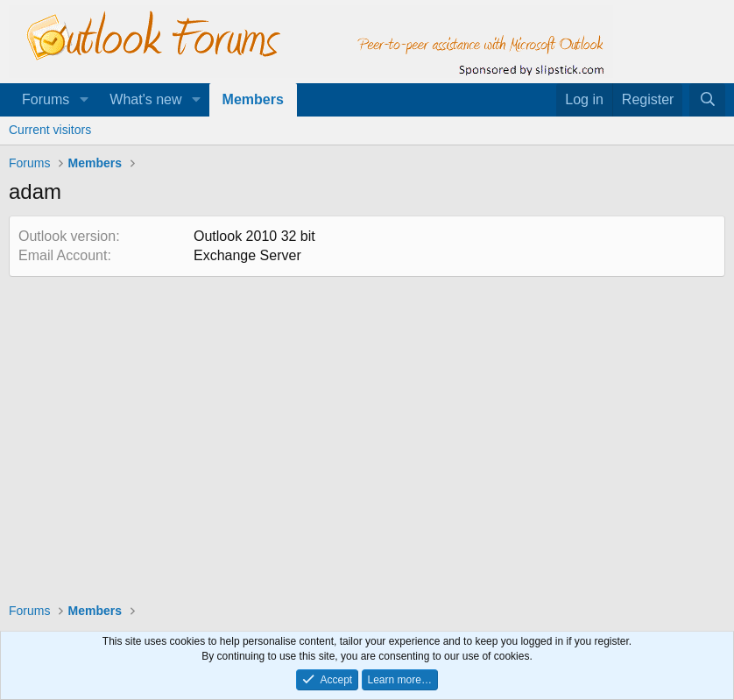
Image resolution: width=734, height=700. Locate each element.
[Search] (707, 100)
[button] (84, 100)
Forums (46, 99)
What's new (145, 99)
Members (253, 99)
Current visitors (50, 130)
